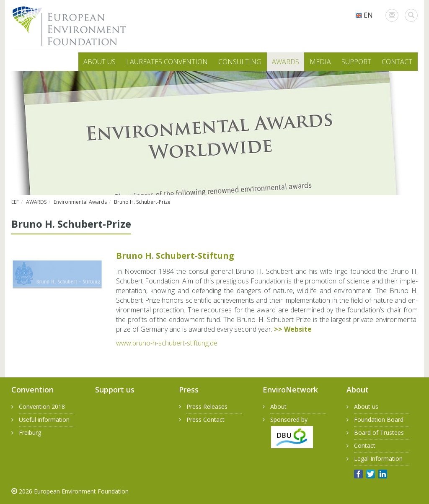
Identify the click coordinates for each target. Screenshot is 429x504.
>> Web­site (293, 329)
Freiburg (30, 433)
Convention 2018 (42, 407)
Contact (365, 446)
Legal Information (378, 459)
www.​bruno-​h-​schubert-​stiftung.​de (167, 343)
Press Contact (205, 420)
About (278, 407)
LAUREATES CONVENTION (167, 62)
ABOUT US (99, 62)
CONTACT (397, 62)
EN (364, 15)
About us (366, 407)
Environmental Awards (80, 202)
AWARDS (286, 62)
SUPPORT (356, 62)
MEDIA (320, 62)
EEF (15, 202)
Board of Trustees (379, 433)
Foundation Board (379, 420)
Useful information (44, 420)
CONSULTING (240, 62)
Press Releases (207, 407)
